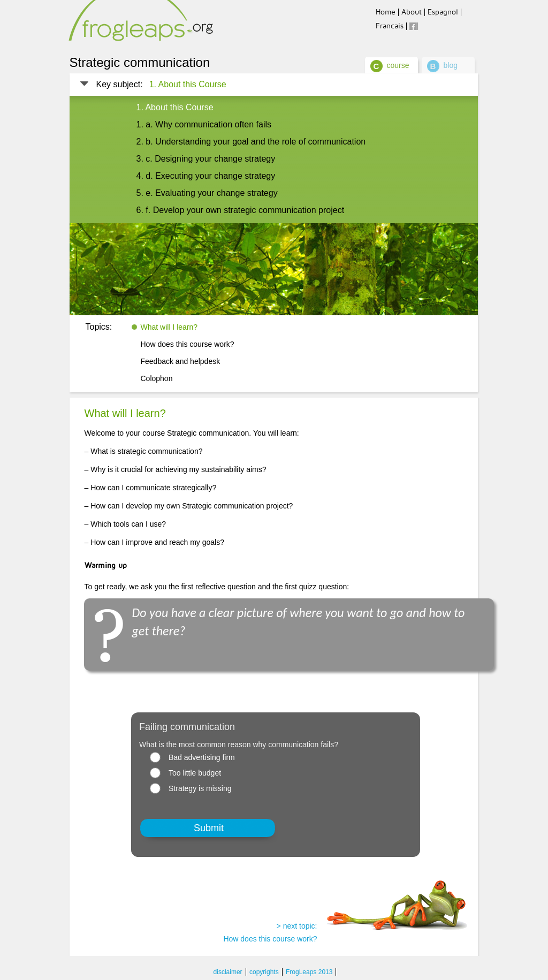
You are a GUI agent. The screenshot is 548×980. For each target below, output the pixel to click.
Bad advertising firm (202, 757)
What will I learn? (169, 327)
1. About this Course (188, 84)
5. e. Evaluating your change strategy (207, 193)
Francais (390, 26)
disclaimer (228, 972)
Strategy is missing (200, 788)
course (398, 65)
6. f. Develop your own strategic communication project (241, 210)
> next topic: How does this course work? (270, 932)
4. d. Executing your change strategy (206, 176)
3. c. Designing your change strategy (206, 159)
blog (451, 65)
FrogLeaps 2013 (309, 972)
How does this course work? (188, 344)
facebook (413, 26)
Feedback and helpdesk (181, 361)
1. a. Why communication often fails (204, 124)
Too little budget (195, 773)
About (412, 12)
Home (386, 12)
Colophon (157, 378)
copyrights (264, 972)
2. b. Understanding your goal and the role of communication (251, 142)
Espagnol (443, 12)
